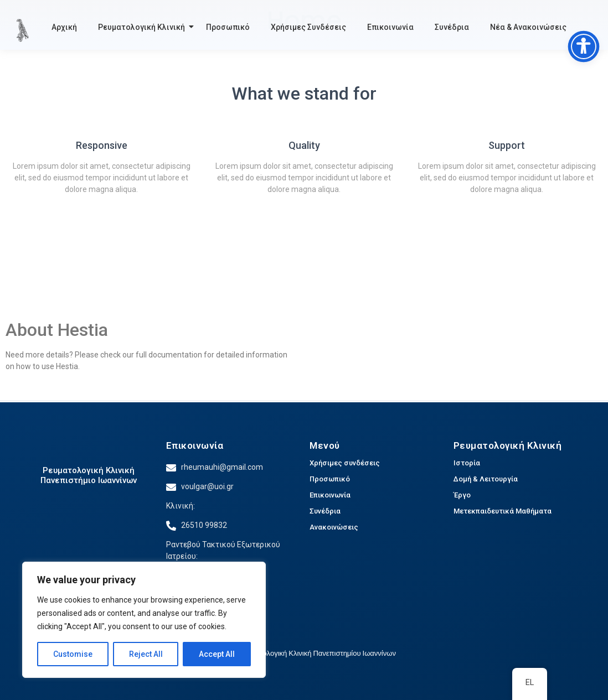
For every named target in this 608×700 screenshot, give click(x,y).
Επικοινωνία (390, 27)
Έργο (462, 495)
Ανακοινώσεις (334, 527)
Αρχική (64, 27)
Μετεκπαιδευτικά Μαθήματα (503, 511)
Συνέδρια (452, 27)
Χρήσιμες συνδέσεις (345, 463)
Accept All (217, 654)
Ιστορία (467, 463)
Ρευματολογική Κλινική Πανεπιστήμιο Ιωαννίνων (89, 475)
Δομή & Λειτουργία (486, 479)
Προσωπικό (228, 27)
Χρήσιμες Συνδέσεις (308, 27)
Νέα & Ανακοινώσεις (528, 27)
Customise (73, 654)
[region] (144, 620)
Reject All (146, 654)
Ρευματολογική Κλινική (143, 27)
